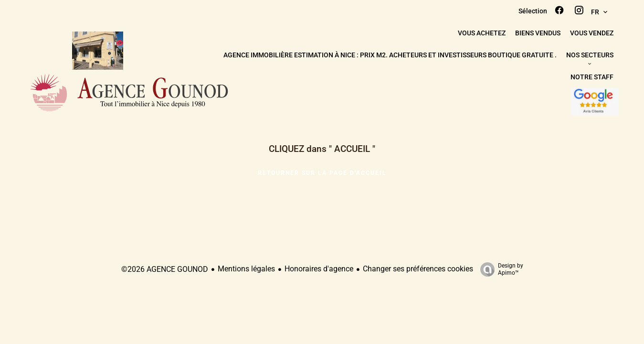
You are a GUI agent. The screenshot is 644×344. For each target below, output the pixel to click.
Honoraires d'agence (319, 269)
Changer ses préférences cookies (418, 269)
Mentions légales (246, 269)
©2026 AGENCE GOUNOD (165, 269)
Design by (499, 269)
